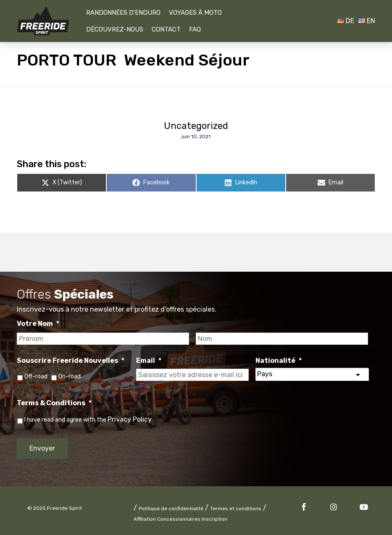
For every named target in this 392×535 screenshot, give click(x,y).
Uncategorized (196, 126)
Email (149, 361)
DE (346, 21)
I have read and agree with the (88, 420)
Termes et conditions (236, 509)
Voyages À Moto (195, 13)
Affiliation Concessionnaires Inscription (180, 519)
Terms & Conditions (54, 403)
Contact (166, 29)
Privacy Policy (130, 419)
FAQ (195, 29)
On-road (70, 376)
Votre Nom (38, 324)
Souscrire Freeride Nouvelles (71, 361)
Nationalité (279, 361)
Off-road (36, 376)
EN (367, 21)
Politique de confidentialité (171, 509)
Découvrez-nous (115, 29)
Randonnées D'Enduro (123, 13)
